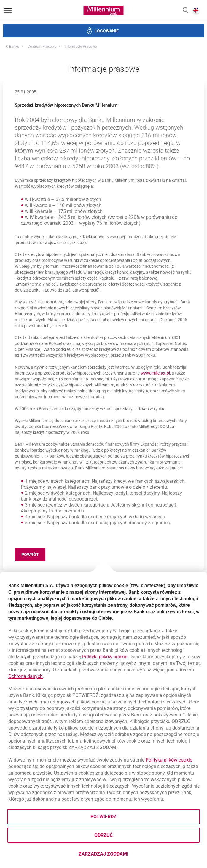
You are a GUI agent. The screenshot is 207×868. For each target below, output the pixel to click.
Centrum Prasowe (42, 47)
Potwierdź (103, 817)
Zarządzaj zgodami (127, 856)
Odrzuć (103, 835)
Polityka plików (169, 760)
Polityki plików (105, 657)
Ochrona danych (26, 676)
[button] (185, 11)
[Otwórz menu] (8, 10)
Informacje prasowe (81, 47)
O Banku (13, 47)
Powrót (33, 556)
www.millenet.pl (155, 373)
